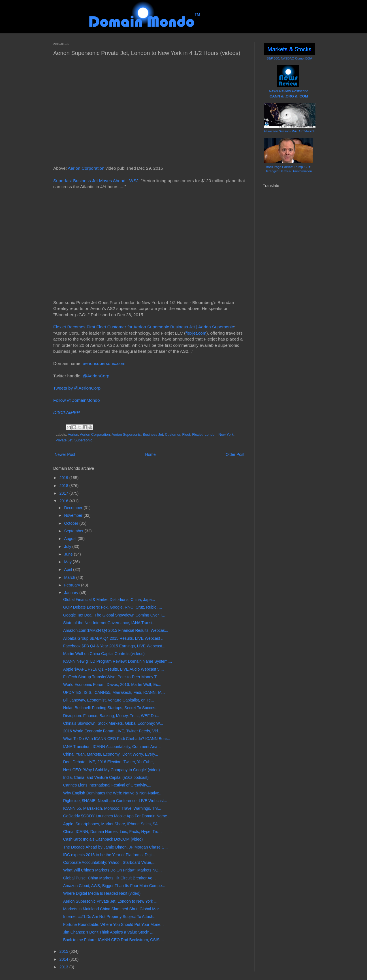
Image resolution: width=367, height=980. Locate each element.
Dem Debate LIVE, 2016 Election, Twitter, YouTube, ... (111, 762)
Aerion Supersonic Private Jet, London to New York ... (110, 901)
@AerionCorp (96, 376)
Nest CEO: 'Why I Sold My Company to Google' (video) (111, 770)
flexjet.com (196, 333)
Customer (173, 435)
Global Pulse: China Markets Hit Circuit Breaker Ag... (109, 878)
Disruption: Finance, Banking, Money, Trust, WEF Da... (111, 716)
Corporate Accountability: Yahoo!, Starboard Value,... (109, 862)
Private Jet (64, 440)
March (70, 577)
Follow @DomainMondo (76, 400)
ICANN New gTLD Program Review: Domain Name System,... (118, 661)
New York (226, 435)
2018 (64, 486)
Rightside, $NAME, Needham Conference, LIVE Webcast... (115, 801)
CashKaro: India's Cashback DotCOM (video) (103, 839)
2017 (64, 493)
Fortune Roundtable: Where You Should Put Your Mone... (113, 924)
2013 (64, 967)
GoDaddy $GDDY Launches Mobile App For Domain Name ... (117, 816)
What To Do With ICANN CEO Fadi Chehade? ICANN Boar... (117, 739)
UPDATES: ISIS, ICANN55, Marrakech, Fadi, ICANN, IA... (114, 692)
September (74, 531)
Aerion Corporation (86, 168)
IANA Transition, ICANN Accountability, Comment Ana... (112, 747)
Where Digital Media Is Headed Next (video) (102, 893)
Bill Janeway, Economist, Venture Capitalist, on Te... (109, 700)
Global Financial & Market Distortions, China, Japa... (109, 600)
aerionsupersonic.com (104, 363)
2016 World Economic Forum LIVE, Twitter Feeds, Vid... (112, 731)
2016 (64, 501)
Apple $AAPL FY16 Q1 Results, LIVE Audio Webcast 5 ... (114, 669)
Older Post (235, 454)
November (74, 515)
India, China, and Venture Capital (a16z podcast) (106, 777)
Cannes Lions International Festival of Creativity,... (107, 785)
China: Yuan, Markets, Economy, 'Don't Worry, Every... (111, 754)
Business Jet (153, 435)
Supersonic (83, 440)
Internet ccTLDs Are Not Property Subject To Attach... (110, 917)
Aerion (73, 435)
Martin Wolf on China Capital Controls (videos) (104, 654)
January (72, 593)
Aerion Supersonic (126, 435)
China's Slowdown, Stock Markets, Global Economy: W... (113, 723)
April (69, 569)
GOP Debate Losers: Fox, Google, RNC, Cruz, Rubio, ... (113, 607)
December (74, 508)
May (68, 562)
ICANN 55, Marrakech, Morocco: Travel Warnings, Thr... (112, 808)
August (71, 539)
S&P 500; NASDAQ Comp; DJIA (290, 58)
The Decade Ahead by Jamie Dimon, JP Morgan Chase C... (115, 847)
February (72, 585)
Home (150, 454)
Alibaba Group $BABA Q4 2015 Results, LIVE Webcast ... (114, 638)
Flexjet (197, 435)
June (69, 554)
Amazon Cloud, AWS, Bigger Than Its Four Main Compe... (114, 886)
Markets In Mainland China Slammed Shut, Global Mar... (113, 909)
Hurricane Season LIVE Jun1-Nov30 (290, 131)
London (211, 435)
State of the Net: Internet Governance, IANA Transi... (109, 623)
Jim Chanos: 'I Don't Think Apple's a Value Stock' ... (108, 932)
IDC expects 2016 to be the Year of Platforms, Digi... (109, 855)
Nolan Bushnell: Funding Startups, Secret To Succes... (111, 708)
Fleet (186, 435)
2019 (64, 478)
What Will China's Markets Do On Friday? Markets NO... (112, 870)
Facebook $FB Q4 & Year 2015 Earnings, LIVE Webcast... (114, 646)
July (68, 547)
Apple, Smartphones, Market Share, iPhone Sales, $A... (112, 824)
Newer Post (65, 454)
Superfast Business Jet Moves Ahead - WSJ (96, 181)
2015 (64, 951)
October (72, 523)
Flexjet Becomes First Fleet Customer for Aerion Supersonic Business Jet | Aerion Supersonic (144, 327)
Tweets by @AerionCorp (77, 388)
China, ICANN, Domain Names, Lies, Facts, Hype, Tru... (112, 832)
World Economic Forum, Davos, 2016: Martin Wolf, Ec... (112, 684)
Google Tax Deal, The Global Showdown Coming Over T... (114, 615)
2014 (64, 959)
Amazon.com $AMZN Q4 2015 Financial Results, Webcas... (116, 630)
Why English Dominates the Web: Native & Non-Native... (113, 793)
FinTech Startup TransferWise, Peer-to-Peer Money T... (111, 677)
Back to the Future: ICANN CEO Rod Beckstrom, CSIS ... (114, 940)
